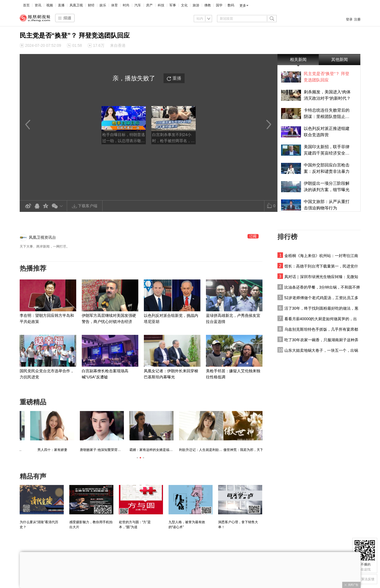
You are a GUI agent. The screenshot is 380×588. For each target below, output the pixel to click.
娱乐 (103, 5)
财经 (91, 5)
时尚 (126, 5)
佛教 (208, 5)
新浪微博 (28, 206)
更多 (243, 6)
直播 (61, 5)
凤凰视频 (35, 18)
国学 (219, 5)
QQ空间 (46, 206)
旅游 (196, 5)
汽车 (138, 5)
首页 (26, 5)
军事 (173, 5)
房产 (149, 5)
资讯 (38, 5)
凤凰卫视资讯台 (42, 237)
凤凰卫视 (76, 5)
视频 (50, 5)
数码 (231, 5)
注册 (357, 19)
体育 (114, 5)
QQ (37, 206)
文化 (184, 5)
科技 (161, 5)
